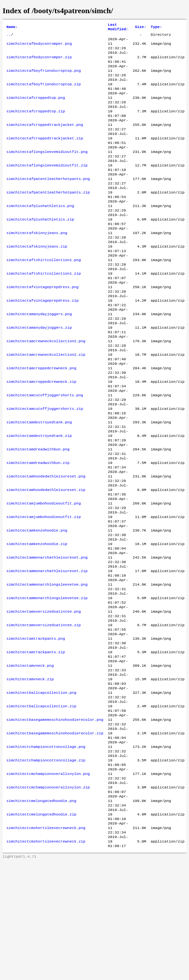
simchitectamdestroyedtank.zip (39, 495)
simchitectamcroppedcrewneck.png (41, 418)
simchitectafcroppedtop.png (36, 108)
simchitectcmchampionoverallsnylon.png (48, 881)
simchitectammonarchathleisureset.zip (47, 649)
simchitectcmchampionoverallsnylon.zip (48, 897)
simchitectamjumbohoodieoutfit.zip (44, 588)
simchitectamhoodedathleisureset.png (46, 541)
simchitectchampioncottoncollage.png (46, 850)
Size (141, 28)
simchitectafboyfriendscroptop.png (44, 78)
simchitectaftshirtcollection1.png (44, 294)
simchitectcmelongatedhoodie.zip (41, 928)
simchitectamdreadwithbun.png (38, 510)
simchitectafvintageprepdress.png (42, 325)
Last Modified (118, 28)
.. (9, 36)
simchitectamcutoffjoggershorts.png (45, 448)
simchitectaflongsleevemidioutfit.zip (47, 186)
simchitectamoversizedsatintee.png (44, 696)
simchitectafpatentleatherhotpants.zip (48, 217)
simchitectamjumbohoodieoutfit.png (44, 572)
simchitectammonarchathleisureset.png (47, 634)
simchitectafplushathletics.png (40, 232)
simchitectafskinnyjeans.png (37, 263)
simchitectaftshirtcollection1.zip (44, 309)
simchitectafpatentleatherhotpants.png (48, 201)
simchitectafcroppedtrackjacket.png (45, 139)
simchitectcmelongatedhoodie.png (41, 912)
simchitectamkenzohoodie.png (37, 603)
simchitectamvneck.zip (30, 773)
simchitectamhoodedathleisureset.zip (46, 557)
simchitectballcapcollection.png (41, 788)
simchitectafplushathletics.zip (40, 248)
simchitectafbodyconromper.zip (39, 62)
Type (156, 28)
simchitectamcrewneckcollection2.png (46, 387)
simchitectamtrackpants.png (36, 727)
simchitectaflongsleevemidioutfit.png (47, 170)
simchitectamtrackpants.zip (36, 742)
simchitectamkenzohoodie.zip (37, 618)
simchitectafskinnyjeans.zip (37, 278)
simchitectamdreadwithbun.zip (38, 526)
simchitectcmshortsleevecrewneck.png (46, 943)
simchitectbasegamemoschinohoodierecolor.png (55, 819)
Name (12, 28)
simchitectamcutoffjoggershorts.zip (45, 464)
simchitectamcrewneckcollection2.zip (46, 402)
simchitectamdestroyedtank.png (39, 479)
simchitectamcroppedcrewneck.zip (41, 433)
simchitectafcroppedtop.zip (36, 124)
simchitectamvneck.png (30, 758)
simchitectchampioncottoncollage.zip (46, 866)
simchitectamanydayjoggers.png (39, 356)
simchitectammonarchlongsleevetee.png (47, 665)
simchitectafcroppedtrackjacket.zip (45, 155)
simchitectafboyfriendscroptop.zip (44, 93)
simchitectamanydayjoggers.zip (39, 371)
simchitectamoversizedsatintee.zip (44, 711)
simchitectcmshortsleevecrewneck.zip (46, 958)
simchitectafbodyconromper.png (39, 47)
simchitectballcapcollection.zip (41, 804)
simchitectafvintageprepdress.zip (42, 340)
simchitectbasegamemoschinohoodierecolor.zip (55, 835)
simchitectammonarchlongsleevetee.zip (47, 680)
